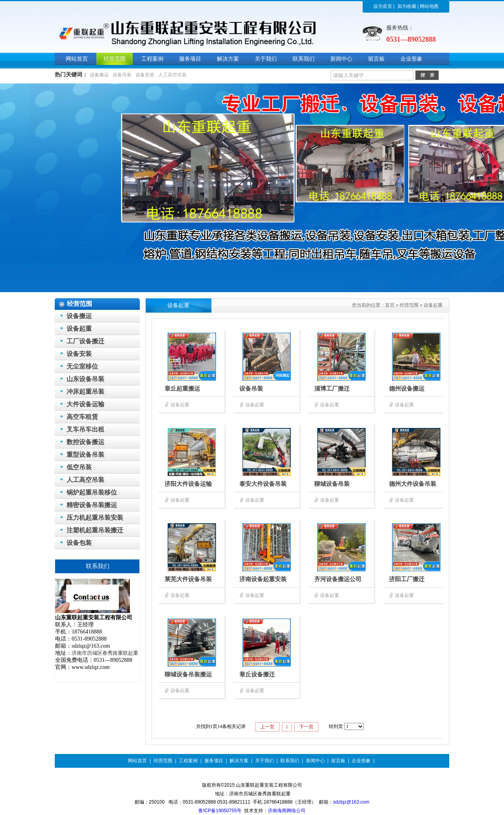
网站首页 (137, 761)
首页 (390, 305)
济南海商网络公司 (287, 811)
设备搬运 (99, 75)
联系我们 (290, 761)
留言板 (338, 761)
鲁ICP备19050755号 (220, 811)
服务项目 (214, 761)
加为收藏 (407, 6)
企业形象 (361, 761)
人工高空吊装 (172, 75)
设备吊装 (122, 75)
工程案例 (188, 761)
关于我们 (265, 761)
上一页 (267, 727)
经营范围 (409, 305)
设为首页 (383, 6)
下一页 (306, 727)
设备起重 (433, 305)
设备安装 (145, 75)
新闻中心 (315, 761)
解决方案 (239, 761)
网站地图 (429, 6)
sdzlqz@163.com (351, 802)
